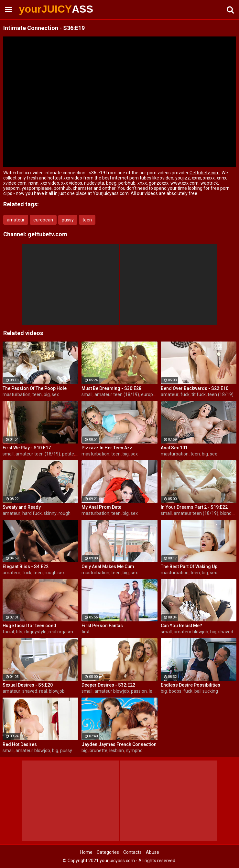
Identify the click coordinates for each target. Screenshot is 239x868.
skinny (50, 513)
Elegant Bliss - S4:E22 (26, 567)
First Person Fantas (102, 626)
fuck (185, 394)
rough (65, 513)
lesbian (156, 691)
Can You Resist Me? (181, 626)
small (87, 394)
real (43, 691)
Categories (108, 852)
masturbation (16, 394)
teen (87, 220)
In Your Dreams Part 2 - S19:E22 (194, 507)
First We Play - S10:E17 (27, 448)
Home (86, 852)
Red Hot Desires (20, 744)
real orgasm (61, 632)
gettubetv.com (48, 234)
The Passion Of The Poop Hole (35, 388)
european (43, 220)
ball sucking (206, 691)
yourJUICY (36, 9)
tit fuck (199, 394)
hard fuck (32, 513)
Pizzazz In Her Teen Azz (107, 448)
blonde (227, 513)
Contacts (132, 852)
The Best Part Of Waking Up (189, 567)
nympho (134, 751)
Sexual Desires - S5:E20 (28, 685)
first (86, 632)
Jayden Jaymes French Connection (119, 744)
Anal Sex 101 (174, 448)
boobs (175, 691)
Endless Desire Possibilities (190, 685)
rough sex (55, 573)
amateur (16, 220)
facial (8, 632)
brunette (98, 751)
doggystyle (35, 632)
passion (139, 691)
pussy (68, 220)
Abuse (152, 852)
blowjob (57, 691)
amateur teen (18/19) (117, 394)
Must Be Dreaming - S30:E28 (111, 388)
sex (55, 394)
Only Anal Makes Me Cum (108, 567)
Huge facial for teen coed (29, 626)
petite (68, 454)
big (47, 394)
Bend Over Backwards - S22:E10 (195, 388)
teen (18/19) (221, 394)
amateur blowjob (191, 632)
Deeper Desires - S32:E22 (108, 685)
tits (19, 632)
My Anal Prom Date (101, 507)
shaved (226, 632)
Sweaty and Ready (22, 507)
